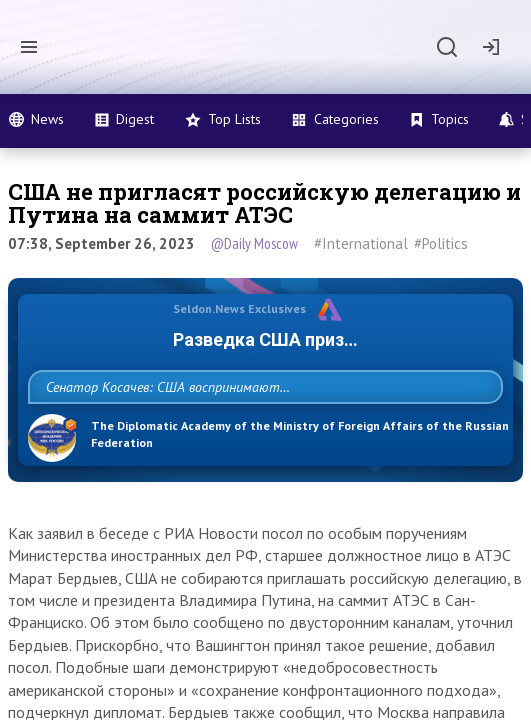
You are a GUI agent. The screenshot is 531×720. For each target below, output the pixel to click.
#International (361, 243)
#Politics (441, 243)
